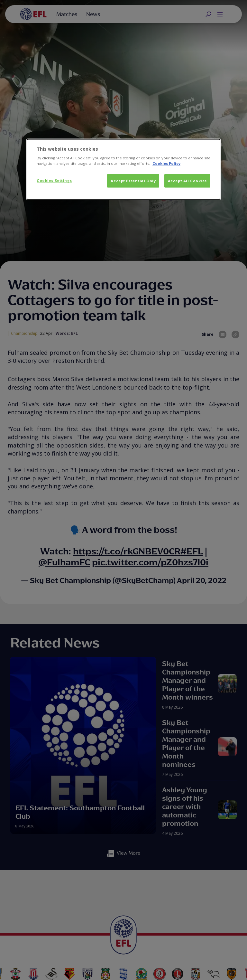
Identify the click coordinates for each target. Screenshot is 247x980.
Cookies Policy (166, 163)
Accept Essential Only (133, 181)
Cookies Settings (54, 180)
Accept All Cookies (187, 181)
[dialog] (123, 169)
